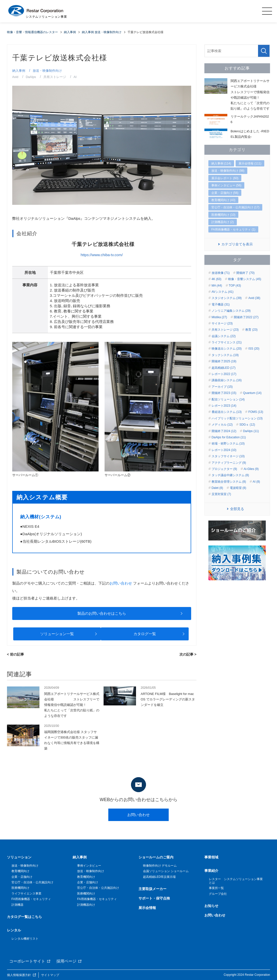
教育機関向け (20, 871)
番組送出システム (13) (227, 412)
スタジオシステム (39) (227, 298)
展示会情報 (147, 908)
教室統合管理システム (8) (229, 482)
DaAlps (31, 77)
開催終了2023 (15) (224, 393)
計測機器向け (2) (223, 222)
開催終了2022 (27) (246, 317)
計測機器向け (86, 905)
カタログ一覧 (145, 634)
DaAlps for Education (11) (229, 437)
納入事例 (19, 71)
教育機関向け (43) (223, 200)
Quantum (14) (252, 393)
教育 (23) (251, 330)
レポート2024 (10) (224, 450)
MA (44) (217, 286)
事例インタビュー (89, 866)
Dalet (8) (217, 488)
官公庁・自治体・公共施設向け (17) (235, 207)
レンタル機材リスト (25, 939)
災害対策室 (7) (221, 494)
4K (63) (216, 279)
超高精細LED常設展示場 (159, 877)
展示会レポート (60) (225, 178)
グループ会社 (218, 894)
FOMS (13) (256, 412)
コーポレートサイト (27, 961)
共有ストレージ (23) (225, 330)
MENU (267, 11)
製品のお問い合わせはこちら (102, 613)
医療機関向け (20, 888)
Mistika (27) (219, 317)
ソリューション (19, 857)
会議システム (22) (224, 336)
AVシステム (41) (223, 292)
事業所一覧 (216, 888)
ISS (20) (254, 349)
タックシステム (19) (225, 355)
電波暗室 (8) (238, 488)
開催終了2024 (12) (224, 431)
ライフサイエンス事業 (26, 894)
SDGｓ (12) (247, 425)
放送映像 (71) (221, 273)
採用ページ (66, 961)
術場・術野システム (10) (228, 444)
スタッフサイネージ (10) (228, 456)
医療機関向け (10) (223, 215)
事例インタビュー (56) (226, 185)
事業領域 (211, 857)
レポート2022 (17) (224, 374)
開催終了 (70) (245, 273)
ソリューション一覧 (57, 634)
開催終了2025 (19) (224, 361)
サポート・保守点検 (154, 898)
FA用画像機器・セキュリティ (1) (233, 229)
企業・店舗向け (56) (225, 193)
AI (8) (256, 482)
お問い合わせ (121, 583)
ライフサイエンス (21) (227, 342)
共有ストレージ (55, 77)
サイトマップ (50, 975)
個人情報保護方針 (19, 975)
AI (75, 77)
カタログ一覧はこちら (24, 917)
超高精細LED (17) (224, 368)
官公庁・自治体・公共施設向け (32, 882)
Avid (15, 77)
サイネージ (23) (222, 323)
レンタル (14, 930)
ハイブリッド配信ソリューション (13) (237, 418)
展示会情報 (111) (250, 163)
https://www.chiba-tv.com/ (102, 255)
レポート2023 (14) (224, 406)
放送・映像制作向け (47, 71)
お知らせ (211, 906)
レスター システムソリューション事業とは (236, 881)
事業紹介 (211, 871)
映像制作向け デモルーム (160, 866)
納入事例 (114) (221, 163)
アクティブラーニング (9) (229, 463)
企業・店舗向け (22, 877)
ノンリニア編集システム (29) (231, 311)
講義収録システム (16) (227, 380)
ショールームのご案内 (156, 857)
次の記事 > (188, 654)
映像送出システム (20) (227, 349)
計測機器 (17, 905)
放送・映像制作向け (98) (228, 171)
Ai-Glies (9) (251, 469)
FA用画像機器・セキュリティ (31, 899)
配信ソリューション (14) (228, 399)
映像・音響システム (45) (245, 279)
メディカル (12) (222, 425)
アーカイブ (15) (222, 387)
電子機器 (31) (221, 304)
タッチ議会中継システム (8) (230, 475)
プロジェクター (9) (224, 469)
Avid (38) (254, 298)
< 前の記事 (15, 654)
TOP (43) (235, 286)
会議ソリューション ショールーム (166, 871)
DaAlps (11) (251, 431)
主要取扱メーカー (152, 889)
